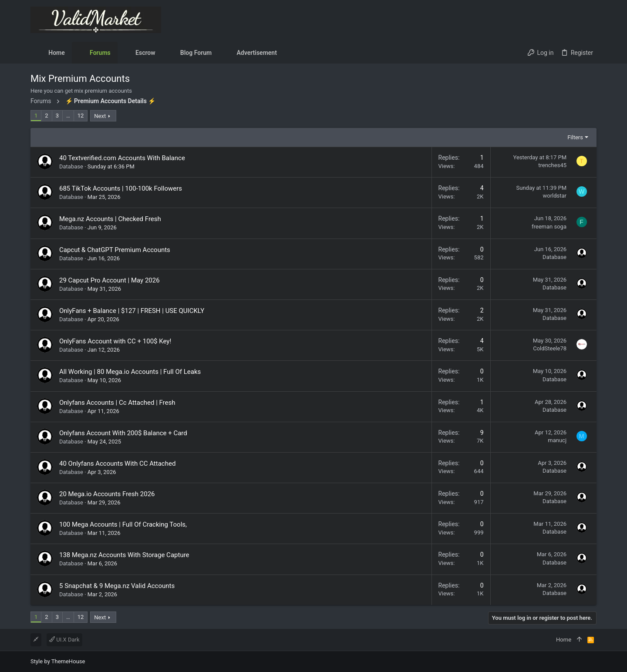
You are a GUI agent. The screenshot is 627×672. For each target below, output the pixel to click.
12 (81, 116)
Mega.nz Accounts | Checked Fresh (110, 219)
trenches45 (552, 165)
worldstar (555, 196)
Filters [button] (575, 137)
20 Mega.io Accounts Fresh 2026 (107, 494)
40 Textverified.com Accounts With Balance (122, 158)
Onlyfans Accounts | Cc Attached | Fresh (117, 403)
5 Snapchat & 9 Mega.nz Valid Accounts (117, 586)
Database (71, 166)
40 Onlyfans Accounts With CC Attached (117, 464)
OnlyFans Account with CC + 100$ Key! (115, 341)
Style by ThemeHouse (58, 661)
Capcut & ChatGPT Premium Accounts (115, 250)
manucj (557, 440)
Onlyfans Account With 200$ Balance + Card (123, 433)
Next (100, 116)
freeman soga (549, 227)
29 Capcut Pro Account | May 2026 (110, 280)
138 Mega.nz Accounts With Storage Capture (124, 555)
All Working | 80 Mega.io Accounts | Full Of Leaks (130, 372)
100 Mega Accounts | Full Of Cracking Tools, (123, 524)
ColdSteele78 (550, 348)
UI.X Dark (64, 640)
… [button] (68, 116)
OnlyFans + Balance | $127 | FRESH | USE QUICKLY (132, 311)
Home (564, 640)
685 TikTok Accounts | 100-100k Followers (121, 188)
